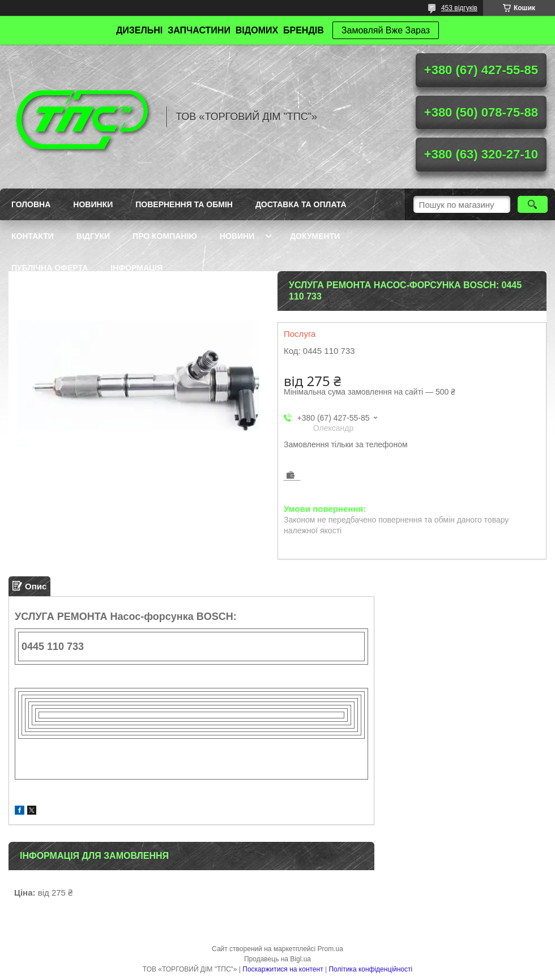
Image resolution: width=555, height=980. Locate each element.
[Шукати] (533, 204)
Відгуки (93, 236)
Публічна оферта (50, 268)
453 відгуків (459, 8)
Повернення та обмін (184, 204)
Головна (31, 204)
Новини (237, 236)
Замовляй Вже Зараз (386, 30)
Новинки (93, 204)
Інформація (136, 268)
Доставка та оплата (301, 204)
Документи (315, 236)
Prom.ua (330, 949)
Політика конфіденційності (370, 969)
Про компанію (165, 236)
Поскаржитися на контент (283, 969)
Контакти (33, 236)
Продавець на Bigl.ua (277, 959)
